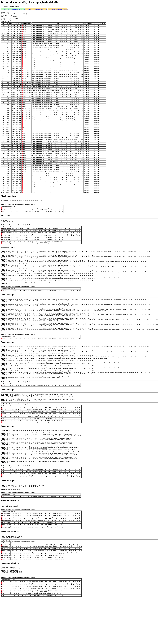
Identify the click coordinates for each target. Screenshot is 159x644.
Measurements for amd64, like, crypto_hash (13, 9)
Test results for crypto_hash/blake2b (58, 9)
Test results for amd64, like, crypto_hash (36, 9)
